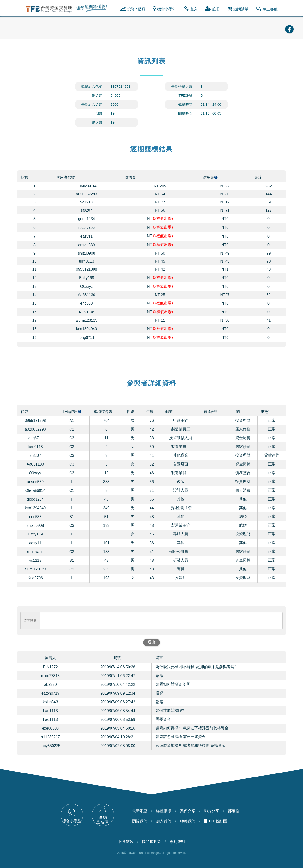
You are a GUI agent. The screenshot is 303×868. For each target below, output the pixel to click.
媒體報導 (164, 811)
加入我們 (164, 821)
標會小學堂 (165, 9)
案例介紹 (188, 811)
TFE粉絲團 (216, 821)
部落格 (234, 811)
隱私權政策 (151, 842)
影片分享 (212, 811)
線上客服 (267, 9)
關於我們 (140, 821)
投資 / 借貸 (133, 9)
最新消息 (140, 811)
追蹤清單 (238, 9)
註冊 (213, 9)
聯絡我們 (188, 821)
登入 (191, 9)
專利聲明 (177, 842)
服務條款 (126, 842)
